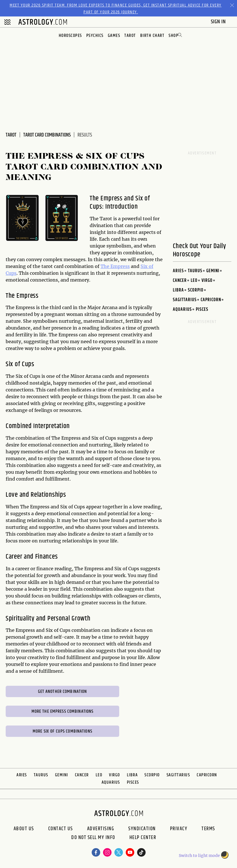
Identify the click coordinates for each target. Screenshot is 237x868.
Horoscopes (70, 36)
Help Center (143, 838)
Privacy (179, 829)
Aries (178, 271)
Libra (178, 290)
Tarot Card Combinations (47, 135)
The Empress (115, 266)
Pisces (202, 310)
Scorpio (196, 290)
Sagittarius (185, 300)
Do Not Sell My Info (93, 838)
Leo (194, 281)
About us (24, 829)
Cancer (180, 281)
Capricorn (211, 300)
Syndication (142, 829)
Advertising (101, 829)
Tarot (130, 36)
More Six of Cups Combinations (62, 731)
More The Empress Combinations (63, 711)
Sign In (219, 22)
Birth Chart (152, 36)
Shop (173, 36)
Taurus (195, 271)
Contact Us (61, 829)
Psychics (95, 36)
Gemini (213, 271)
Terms (208, 829)
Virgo (207, 281)
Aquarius (182, 310)
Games (114, 36)
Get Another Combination (63, 692)
